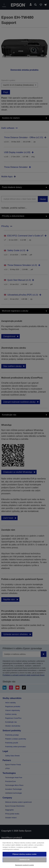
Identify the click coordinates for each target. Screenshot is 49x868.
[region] (24, 853)
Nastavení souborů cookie (24, 865)
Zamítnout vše (24, 860)
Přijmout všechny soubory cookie (25, 854)
